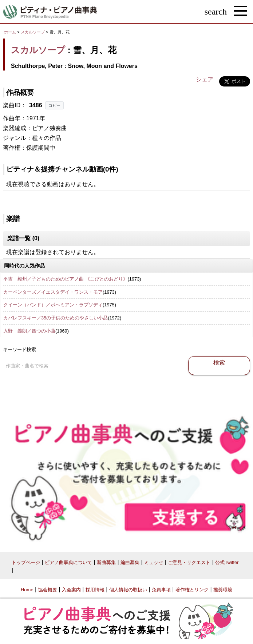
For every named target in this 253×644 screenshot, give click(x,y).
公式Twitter (227, 562)
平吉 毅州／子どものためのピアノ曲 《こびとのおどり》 (66, 279)
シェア (205, 79)
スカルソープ (33, 32)
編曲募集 (130, 562)
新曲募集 (106, 562)
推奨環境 (223, 590)
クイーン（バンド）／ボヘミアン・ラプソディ (53, 305)
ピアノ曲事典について (68, 562)
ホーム (10, 32)
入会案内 (71, 590)
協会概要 (48, 590)
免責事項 (161, 590)
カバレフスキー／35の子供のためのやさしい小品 (56, 318)
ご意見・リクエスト (189, 562)
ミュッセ (154, 562)
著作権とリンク (192, 590)
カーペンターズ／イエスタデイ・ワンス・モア (53, 292)
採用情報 (95, 590)
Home (27, 590)
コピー (54, 105)
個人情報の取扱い (128, 590)
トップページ (26, 562)
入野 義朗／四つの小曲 (29, 331)
